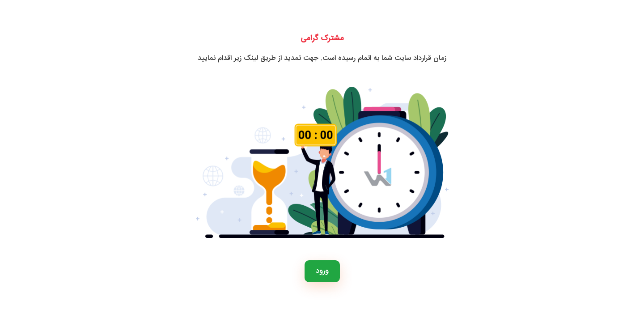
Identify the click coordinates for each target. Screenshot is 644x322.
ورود (322, 271)
